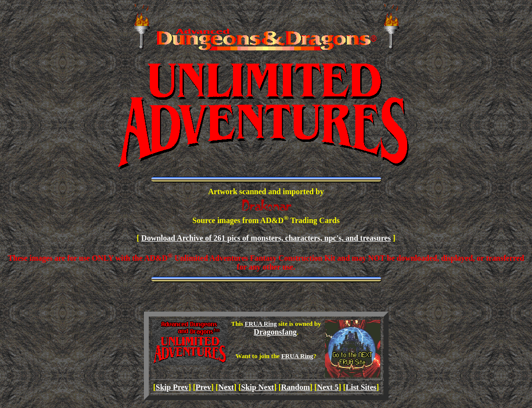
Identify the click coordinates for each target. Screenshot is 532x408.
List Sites (361, 387)
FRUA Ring (261, 324)
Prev (204, 387)
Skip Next (258, 387)
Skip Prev (172, 387)
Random (295, 387)
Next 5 (328, 387)
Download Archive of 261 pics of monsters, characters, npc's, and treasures (266, 238)
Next (226, 387)
